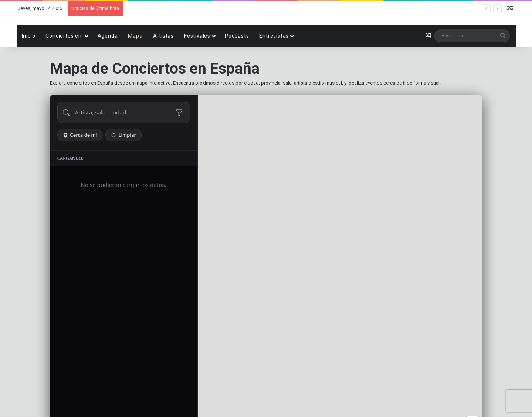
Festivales (197, 61)
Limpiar (123, 160)
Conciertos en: (64, 61)
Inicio (29, 61)
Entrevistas (274, 61)
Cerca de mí (80, 160)
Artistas (163, 61)
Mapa (135, 61)
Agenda (108, 61)
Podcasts (237, 61)
